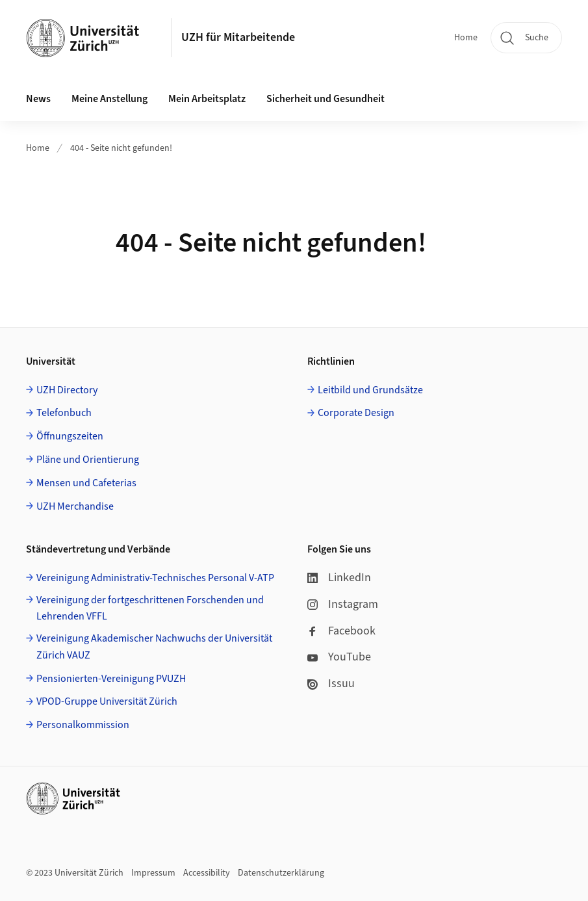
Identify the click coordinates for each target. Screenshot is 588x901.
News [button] (38, 99)
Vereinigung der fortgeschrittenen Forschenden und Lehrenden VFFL (150, 608)
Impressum (153, 873)
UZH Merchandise (75, 506)
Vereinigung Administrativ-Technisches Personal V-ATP (155, 578)
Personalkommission (83, 725)
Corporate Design (356, 413)
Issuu (331, 684)
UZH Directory (67, 390)
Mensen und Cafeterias (86, 483)
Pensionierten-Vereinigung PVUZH (111, 679)
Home (466, 38)
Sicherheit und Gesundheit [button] (326, 99)
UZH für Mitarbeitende (238, 37)
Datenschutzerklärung (281, 873)
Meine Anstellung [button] (109, 99)
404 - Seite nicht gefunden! (121, 148)
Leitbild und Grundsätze (370, 390)
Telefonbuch (64, 413)
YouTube (339, 657)
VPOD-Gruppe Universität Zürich (107, 701)
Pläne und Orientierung (88, 460)
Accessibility (207, 873)
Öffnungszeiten (70, 436)
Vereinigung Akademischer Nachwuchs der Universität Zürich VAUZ (154, 647)
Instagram (343, 604)
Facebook (341, 631)
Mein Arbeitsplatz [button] (207, 99)
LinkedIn (339, 578)
